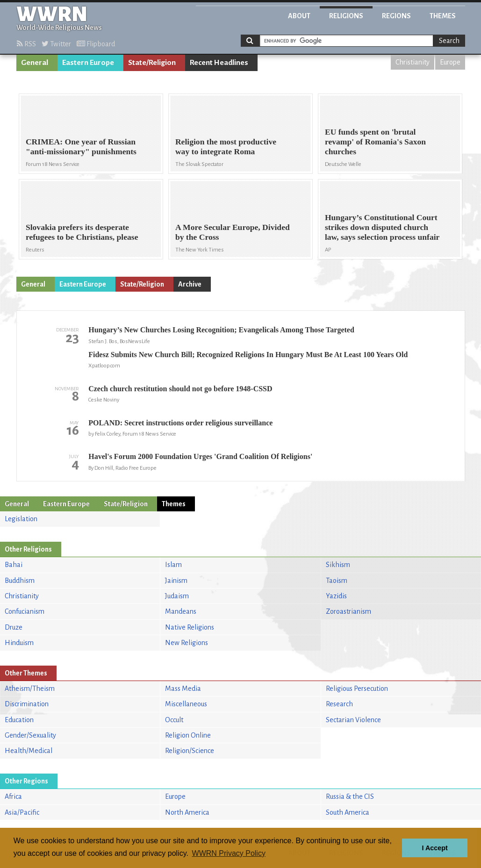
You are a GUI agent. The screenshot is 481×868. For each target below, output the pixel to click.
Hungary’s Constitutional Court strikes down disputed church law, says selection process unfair (382, 227)
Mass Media (183, 689)
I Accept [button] (434, 848)
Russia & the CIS (350, 796)
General (35, 63)
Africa (13, 796)
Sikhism (338, 565)
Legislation (21, 519)
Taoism (337, 581)
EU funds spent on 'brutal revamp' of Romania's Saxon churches (375, 142)
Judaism (177, 596)
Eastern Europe (88, 63)
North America (187, 812)
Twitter (56, 44)
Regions (396, 16)
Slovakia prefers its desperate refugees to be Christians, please (82, 232)
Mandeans (181, 611)
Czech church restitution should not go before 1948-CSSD (180, 389)
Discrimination (27, 704)
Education (19, 720)
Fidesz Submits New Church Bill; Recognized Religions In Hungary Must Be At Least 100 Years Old (248, 355)
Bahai (14, 565)
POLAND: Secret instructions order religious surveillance (180, 423)
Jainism (176, 581)
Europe (450, 62)
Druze (14, 627)
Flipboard (96, 44)
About (299, 16)
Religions (346, 16)
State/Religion (152, 63)
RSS (26, 44)
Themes (443, 16)
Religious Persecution (357, 689)
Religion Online (188, 735)
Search (449, 41)
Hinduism (19, 643)
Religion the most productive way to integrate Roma (226, 147)
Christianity (413, 62)
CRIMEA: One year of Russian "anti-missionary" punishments (81, 147)
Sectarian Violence (353, 720)
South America (348, 812)
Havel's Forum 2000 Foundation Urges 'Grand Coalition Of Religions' (200, 456)
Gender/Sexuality (30, 735)
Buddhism (20, 581)
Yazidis (336, 596)
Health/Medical (29, 751)
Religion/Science (190, 751)
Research (339, 704)
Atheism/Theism (30, 689)
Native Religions (190, 627)
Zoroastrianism (348, 611)
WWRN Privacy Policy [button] (229, 853)
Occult (174, 720)
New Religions (187, 643)
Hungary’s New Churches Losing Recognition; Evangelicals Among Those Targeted (221, 330)
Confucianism (25, 611)
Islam (173, 565)
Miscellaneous (186, 704)
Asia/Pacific (22, 812)
